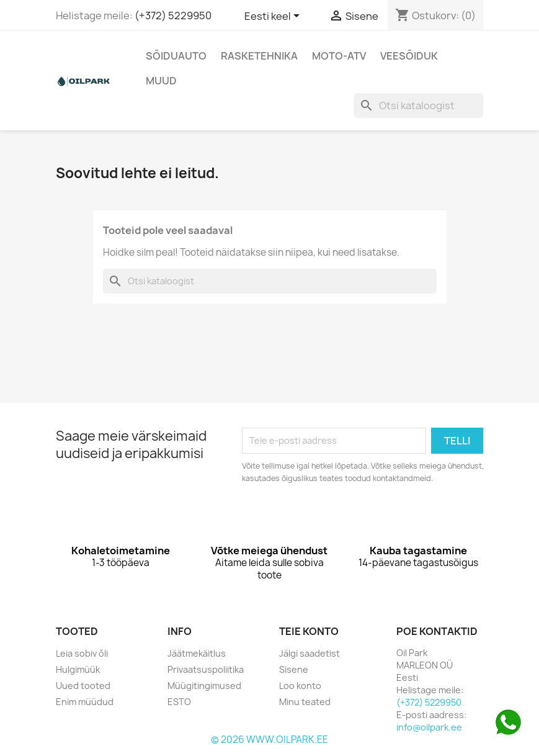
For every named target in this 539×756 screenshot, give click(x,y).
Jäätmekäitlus (197, 653)
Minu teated (305, 702)
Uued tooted (83, 686)
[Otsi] (419, 106)
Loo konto (300, 686)
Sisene (294, 669)
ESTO (179, 702)
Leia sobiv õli (82, 653)
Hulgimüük (78, 669)
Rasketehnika (259, 56)
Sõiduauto (176, 56)
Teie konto (309, 631)
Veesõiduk (409, 56)
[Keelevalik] (274, 17)
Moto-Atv (339, 56)
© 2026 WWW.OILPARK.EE (269, 740)
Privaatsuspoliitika (206, 669)
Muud (161, 81)
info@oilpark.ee (429, 727)
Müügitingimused (204, 686)
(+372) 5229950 (173, 16)
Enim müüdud (85, 702)
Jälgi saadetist (310, 653)
